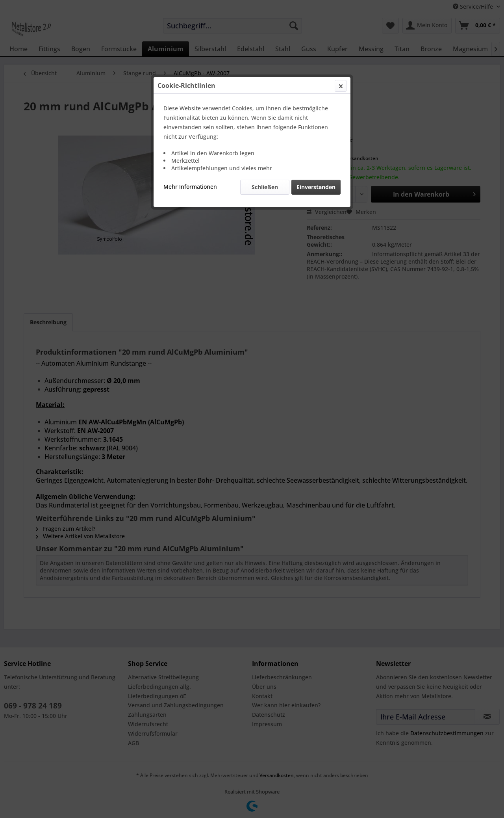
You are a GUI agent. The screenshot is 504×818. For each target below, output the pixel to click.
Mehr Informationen (190, 187)
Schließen (265, 187)
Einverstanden (316, 187)
